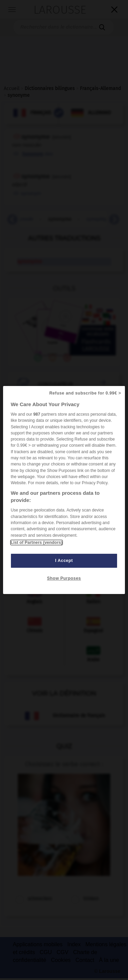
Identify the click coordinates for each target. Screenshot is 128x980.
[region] (64, 490)
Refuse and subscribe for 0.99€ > (85, 393)
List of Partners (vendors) (36, 543)
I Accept (64, 561)
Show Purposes (64, 578)
